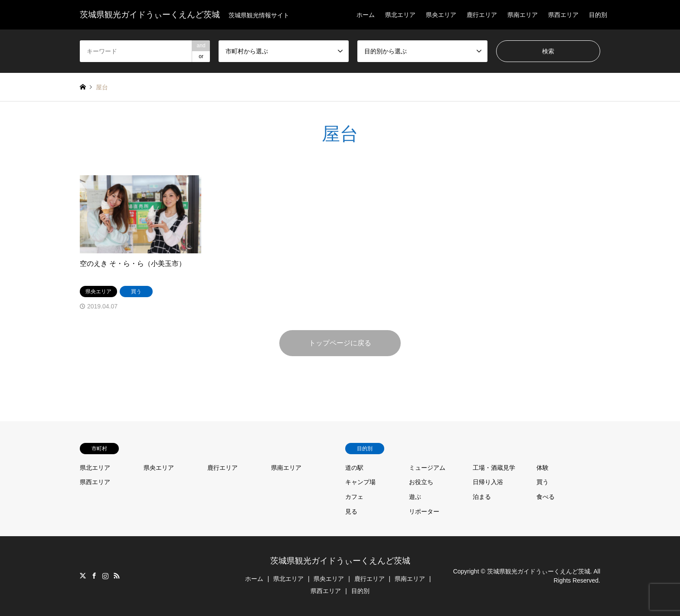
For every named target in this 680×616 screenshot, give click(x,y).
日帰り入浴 (488, 482)
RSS (117, 576)
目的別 (598, 15)
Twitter (83, 576)
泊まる (482, 497)
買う (543, 482)
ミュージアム (427, 468)
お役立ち (421, 482)
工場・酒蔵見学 (494, 468)
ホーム (366, 15)
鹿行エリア (482, 15)
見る (351, 511)
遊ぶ (415, 497)
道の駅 (354, 468)
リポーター (424, 511)
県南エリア (523, 15)
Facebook (94, 576)
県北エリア (400, 15)
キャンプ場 (360, 482)
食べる (546, 497)
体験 (543, 468)
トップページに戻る (340, 343)
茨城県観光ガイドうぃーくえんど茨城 (340, 561)
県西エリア (563, 15)
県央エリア (441, 15)
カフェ (354, 497)
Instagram (105, 576)
